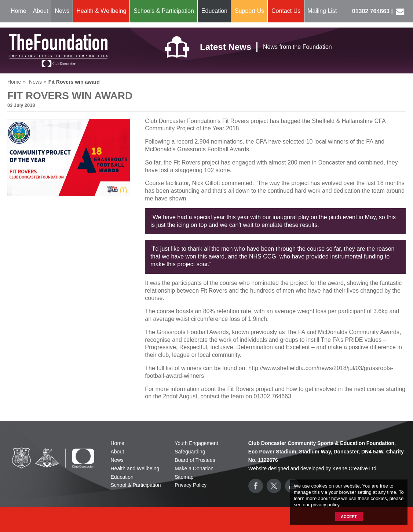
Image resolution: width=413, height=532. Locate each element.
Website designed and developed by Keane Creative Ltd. (313, 468)
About (41, 11)
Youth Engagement (196, 443)
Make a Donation (194, 468)
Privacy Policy (191, 485)
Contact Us (286, 11)
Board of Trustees (195, 460)
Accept (349, 517)
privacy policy (325, 505)
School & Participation (136, 485)
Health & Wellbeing (102, 11)
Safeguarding (190, 452)
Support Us (249, 11)
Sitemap (184, 477)
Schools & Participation (164, 11)
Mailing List (322, 11)
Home (19, 11)
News (62, 11)
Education (214, 11)
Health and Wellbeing (135, 468)
